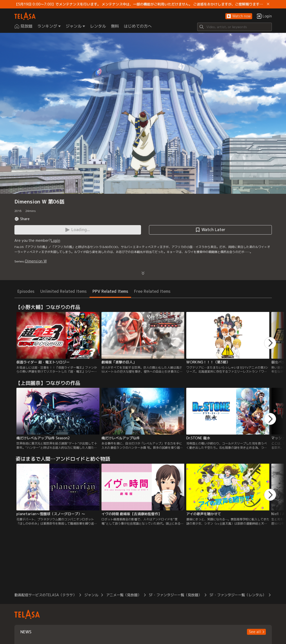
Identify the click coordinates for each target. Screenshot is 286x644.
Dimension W (36, 261)
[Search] (235, 27)
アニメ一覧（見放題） (124, 595)
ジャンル (91, 595)
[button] (239, 16)
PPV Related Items (110, 291)
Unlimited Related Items (63, 291)
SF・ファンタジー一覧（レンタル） (238, 595)
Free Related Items (152, 291)
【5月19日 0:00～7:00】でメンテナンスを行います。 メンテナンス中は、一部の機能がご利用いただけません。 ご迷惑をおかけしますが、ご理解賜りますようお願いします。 (140, 4)
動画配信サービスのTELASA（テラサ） (45, 595)
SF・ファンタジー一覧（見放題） (175, 595)
